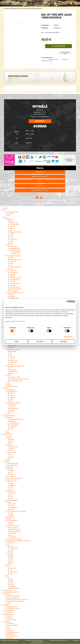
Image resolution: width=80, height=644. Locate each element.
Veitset (9, 565)
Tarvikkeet (7, 9)
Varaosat (10, 553)
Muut (11, 243)
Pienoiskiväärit (15, 280)
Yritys (8, 216)
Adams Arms (14, 223)
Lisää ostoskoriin (59, 46)
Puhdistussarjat (15, 530)
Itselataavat (14, 247)
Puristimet (13, 427)
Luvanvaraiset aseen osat (16, 293)
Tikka (11, 241)
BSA (11, 394)
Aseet (5, 217)
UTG (11, 487)
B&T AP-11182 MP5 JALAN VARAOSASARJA (31, 9)
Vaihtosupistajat (12, 463)
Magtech (13, 370)
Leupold (12, 397)
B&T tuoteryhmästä (14, 78)
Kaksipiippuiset (15, 249)
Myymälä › (40, 186)
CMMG (12, 234)
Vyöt (8, 566)
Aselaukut (10, 469)
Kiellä (16, 342)
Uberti (12, 228)
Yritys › (40, 181)
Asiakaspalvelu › (40, 172)
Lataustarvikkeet (9, 416)
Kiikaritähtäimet (12, 392)
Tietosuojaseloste (13, 212)
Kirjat (11, 579)
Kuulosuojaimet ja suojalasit (16, 511)
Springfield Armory (16, 232)
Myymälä (10, 214)
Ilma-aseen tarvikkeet (14, 478)
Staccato (13, 261)
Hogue (12, 484)
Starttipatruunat (12, 386)
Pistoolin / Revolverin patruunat (17, 599)
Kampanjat (7, 590)
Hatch (12, 449)
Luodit (9, 375)
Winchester (14, 361)
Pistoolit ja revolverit (13, 256)
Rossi (11, 221)
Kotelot (9, 502)
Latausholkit (14, 425)
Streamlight (14, 548)
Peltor (12, 515)
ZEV (8, 576)
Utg (11, 473)
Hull (11, 353)
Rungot (12, 296)
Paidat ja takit (11, 452)
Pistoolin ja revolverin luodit (19, 379)
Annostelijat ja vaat (16, 419)
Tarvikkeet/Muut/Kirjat (11, 592)
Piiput (12, 294)
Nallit (8, 383)
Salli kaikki (64, 342)
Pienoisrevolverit (15, 287)
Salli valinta (40, 342)
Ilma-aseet (14, 291)
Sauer (12, 238)
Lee (8, 430)
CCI (11, 368)
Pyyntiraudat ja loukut (14, 539)
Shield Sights (14, 408)
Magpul (12, 486)
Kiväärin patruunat (13, 598)
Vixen (11, 399)
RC (11, 355)
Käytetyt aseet (12, 271)
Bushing (12, 421)
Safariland (13, 508)
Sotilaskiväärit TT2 (16, 278)
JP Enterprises (14, 225)
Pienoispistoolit (15, 283)
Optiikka (6, 388)
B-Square (13, 493)
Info (5, 210)
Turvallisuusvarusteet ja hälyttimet (19, 541)
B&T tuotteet (11, 476)
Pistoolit (12, 282)
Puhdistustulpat (15, 531)
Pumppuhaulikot (15, 250)
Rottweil (12, 357)
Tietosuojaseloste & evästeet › (40, 190)
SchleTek (13, 537)
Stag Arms (13, 239)
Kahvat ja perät (12, 480)
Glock (12, 263)
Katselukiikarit (11, 390)
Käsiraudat (10, 517)
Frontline (13, 504)
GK (11, 443)
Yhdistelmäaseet (16, 289)
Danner (12, 440)
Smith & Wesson (15, 267)
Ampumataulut (12, 465)
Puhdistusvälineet (13, 526)
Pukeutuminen (8, 434)
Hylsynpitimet (14, 423)
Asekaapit (10, 467)
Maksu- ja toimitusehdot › (40, 177)
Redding (9, 418)
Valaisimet (10, 546)
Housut (9, 436)
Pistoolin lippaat (12, 520)
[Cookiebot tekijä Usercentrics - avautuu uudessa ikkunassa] (68, 302)
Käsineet (9, 445)
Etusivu (6, 208)
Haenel (12, 226)
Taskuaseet (14, 272)
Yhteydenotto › (40, 121)
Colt (11, 236)
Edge (11, 513)
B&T (19, 9)
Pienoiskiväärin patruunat (15, 366)
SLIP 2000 (13, 533)
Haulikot (9, 245)
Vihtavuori (13, 362)
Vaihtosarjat (14, 298)
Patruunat (7, 594)
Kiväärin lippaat (12, 500)
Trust (11, 359)
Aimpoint (13, 405)
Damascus (13, 447)
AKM (11, 557)
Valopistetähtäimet (13, 403)
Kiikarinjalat (13, 9)
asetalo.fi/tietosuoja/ (18, 321)
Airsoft (12, 585)
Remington (17, 252)
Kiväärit (9, 219)
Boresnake (13, 528)
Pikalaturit (13, 587)
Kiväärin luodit (15, 377)
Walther (12, 410)
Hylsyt (9, 385)
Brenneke (13, 346)
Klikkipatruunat (15, 588)
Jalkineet (10, 438)
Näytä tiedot (68, 337)
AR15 (11, 559)
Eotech (12, 395)
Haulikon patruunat (13, 350)
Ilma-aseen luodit (16, 381)
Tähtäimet (10, 542)
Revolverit (13, 285)
